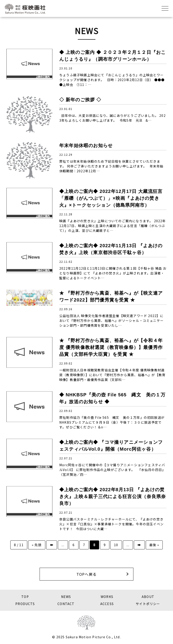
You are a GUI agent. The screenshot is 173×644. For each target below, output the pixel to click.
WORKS (107, 597)
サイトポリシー (148, 604)
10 (116, 545)
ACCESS (107, 604)
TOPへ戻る (86, 574)
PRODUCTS (25, 604)
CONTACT (66, 604)
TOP (25, 597)
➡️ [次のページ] (139, 545)
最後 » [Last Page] (154, 545)
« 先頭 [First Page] (37, 545)
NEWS (66, 597)
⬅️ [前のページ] (52, 545)
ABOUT (148, 597)
